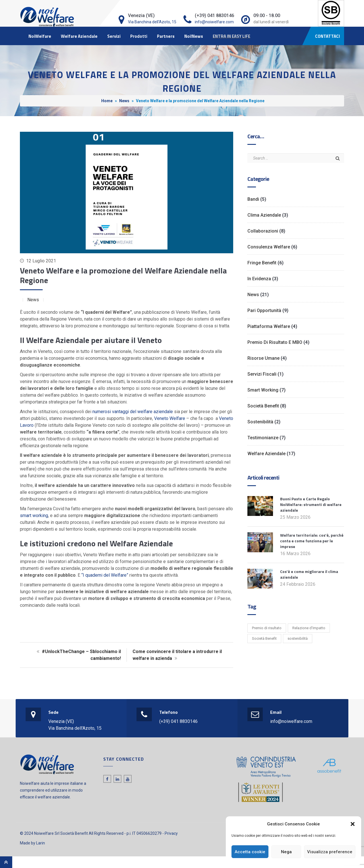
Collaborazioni (263, 231)
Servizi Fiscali (262, 374)
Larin (41, 843)
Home (107, 101)
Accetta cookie (250, 852)
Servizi (114, 36)
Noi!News (194, 36)
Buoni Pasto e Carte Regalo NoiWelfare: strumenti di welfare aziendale (311, 504)
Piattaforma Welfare (269, 326)
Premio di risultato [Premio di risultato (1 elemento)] (267, 628)
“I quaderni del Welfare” (105, 575)
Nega (286, 852)
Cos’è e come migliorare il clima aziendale (309, 574)
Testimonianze (263, 438)
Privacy (171, 833)
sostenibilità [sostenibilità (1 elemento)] (298, 638)
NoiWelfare (40, 36)
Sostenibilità (260, 422)
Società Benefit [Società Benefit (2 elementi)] (264, 638)
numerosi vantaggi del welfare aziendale (133, 412)
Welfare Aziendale (79, 36)
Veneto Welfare (170, 418)
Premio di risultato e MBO (275, 342)
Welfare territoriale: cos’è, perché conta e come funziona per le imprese (312, 541)
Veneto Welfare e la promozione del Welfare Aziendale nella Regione (123, 275)
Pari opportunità (264, 310)
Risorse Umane (263, 358)
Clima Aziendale (264, 215)
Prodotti (139, 36)
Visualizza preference (330, 852)
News (124, 101)
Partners (166, 36)
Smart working (263, 390)
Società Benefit (263, 406)
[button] (353, 824)
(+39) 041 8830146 (178, 721)
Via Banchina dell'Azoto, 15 (152, 22)
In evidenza (259, 279)
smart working (34, 515)
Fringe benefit (262, 263)
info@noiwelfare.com (214, 22)
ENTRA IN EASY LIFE (231, 36)
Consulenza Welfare (269, 247)
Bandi (253, 199)
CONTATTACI (327, 36)
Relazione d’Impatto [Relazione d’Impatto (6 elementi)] (309, 628)
